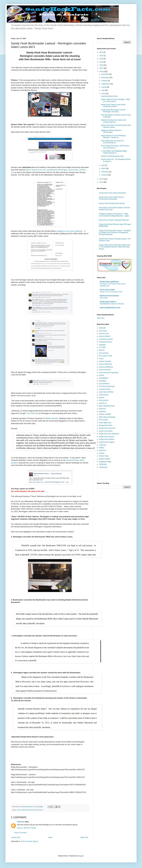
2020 (102, 59)
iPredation (103, 381)
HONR (101, 375)
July (103, 90)
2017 (102, 68)
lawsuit (102, 398)
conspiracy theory (105, 342)
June (103, 94)
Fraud (101, 359)
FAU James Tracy (105, 356)
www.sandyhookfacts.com (110, 308)
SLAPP (102, 453)
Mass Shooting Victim (107, 406)
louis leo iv (103, 403)
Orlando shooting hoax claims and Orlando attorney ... (113, 121)
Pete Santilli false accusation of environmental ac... (112, 142)
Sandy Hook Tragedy (107, 442)
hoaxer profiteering (106, 367)
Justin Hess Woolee (106, 392)
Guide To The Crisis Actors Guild (111, 292)
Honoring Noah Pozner (109, 96)
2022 (102, 52)
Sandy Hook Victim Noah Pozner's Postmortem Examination (111, 198)
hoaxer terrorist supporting (109, 373)
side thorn (103, 450)
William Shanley (52, 418)
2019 (102, 62)
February (105, 172)
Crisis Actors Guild (107, 290)
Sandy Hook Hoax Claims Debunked (112, 193)
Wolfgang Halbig (105, 462)
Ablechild (102, 328)
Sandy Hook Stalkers (108, 302)
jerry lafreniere (104, 384)
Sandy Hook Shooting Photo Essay (112, 203)
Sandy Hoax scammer (107, 428)
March (104, 168)
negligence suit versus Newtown (69, 231)
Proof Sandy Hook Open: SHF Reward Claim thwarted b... (115, 147)
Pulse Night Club (105, 423)
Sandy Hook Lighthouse (109, 282)
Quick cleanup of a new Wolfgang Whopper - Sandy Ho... (113, 137)
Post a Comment (20, 833)
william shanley (105, 459)
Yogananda (103, 467)
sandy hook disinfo (106, 431)
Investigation (104, 378)
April (103, 165)
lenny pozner (104, 400)
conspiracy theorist (106, 339)
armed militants (105, 336)
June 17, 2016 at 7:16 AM (26, 828)
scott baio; (103, 445)
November (105, 78)
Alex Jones (103, 331)
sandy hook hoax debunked (109, 434)
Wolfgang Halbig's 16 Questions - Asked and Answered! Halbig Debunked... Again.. (114, 215)
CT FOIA (102, 347)
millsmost (102, 409)
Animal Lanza (104, 334)
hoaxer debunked (23, 810)
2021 (102, 56)
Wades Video (104, 456)
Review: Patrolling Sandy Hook (112, 156)
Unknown (21, 822)
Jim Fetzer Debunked (107, 386)
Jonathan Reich (105, 389)
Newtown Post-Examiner (109, 296)
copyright (102, 345)
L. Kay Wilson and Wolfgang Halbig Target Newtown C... (114, 152)
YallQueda (103, 464)
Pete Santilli (103, 420)
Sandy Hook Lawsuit (36, 810)
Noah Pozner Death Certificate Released (114, 220)
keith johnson (104, 395)
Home (50, 837)
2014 (102, 182)
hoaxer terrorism (105, 370)
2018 (102, 65)
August (104, 87)
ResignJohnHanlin (106, 425)
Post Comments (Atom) (29, 841)
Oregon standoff (105, 414)
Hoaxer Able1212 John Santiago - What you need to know (115, 100)
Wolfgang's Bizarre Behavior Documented (111, 131)
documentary (104, 353)
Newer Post (16, 837)
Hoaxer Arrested (105, 361)
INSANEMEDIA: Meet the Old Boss (112, 304)
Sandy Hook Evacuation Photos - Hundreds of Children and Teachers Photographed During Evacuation (115, 233)
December (105, 74)
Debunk (102, 350)
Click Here (101, 318)
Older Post (84, 837)
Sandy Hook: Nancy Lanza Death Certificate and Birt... (113, 106)
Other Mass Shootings (107, 417)
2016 (102, 72)
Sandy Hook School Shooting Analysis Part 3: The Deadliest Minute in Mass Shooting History (115, 247)
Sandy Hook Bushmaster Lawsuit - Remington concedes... (114, 111)
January (105, 175)
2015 (102, 179)
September (106, 84)
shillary (102, 448)
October (105, 81)
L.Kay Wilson (31, 413)
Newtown (102, 411)
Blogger (81, 856)
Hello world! (104, 298)
